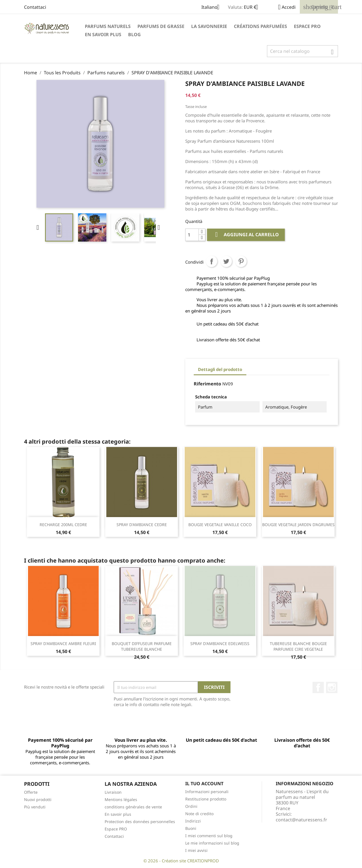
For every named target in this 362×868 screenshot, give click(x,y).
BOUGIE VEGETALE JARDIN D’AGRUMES (298, 525)
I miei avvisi (196, 850)
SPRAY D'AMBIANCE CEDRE (142, 525)
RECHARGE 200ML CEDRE (63, 525)
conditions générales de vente (133, 807)
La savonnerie (209, 26)
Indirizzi (193, 821)
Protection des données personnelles (140, 822)
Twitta (226, 261)
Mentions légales (121, 799)
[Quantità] (192, 235)
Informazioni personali (207, 792)
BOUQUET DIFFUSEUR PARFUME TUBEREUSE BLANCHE (142, 646)
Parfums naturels (108, 26)
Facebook (318, 687)
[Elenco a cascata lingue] (213, 8)
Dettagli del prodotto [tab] (220, 369)
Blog (134, 34)
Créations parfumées (260, 26)
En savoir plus (103, 34)
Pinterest (241, 261)
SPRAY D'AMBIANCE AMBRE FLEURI (63, 644)
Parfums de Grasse (161, 26)
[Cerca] (302, 51)
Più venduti (35, 807)
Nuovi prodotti (38, 799)
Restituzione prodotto (206, 799)
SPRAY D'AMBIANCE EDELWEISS (220, 644)
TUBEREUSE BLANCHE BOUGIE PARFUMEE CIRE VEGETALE (298, 646)
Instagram (332, 687)
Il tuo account (204, 784)
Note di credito (199, 814)
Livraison (113, 792)
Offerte (31, 792)
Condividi (212, 261)
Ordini (191, 806)
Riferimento (207, 384)
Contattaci (35, 7)
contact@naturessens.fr (301, 820)
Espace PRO (307, 26)
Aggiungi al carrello (246, 235)
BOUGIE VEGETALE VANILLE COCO (220, 525)
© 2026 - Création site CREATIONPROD (181, 861)
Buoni (191, 828)
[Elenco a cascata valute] (253, 8)
